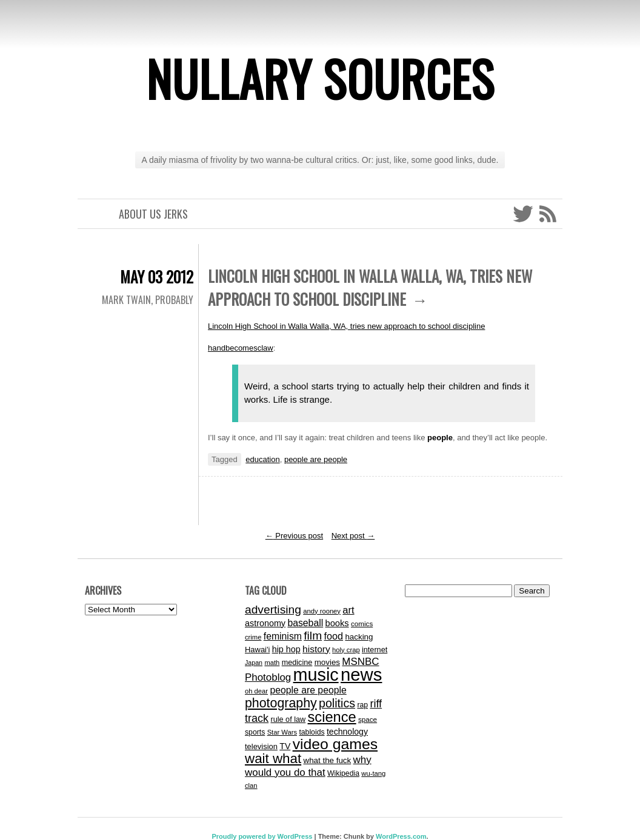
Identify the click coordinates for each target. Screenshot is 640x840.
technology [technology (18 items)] (347, 732)
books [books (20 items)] (337, 623)
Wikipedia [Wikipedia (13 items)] (343, 773)
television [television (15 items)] (261, 746)
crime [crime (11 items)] (253, 637)
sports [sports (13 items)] (255, 732)
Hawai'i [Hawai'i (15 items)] (257, 650)
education (262, 459)
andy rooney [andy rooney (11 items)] (322, 611)
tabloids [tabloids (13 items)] (312, 732)
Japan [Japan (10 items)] (254, 663)
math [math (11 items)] (272, 663)
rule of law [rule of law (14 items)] (288, 719)
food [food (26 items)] (333, 636)
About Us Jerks (153, 214)
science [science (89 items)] (332, 717)
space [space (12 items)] (368, 719)
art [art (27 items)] (348, 610)
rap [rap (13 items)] (362, 705)
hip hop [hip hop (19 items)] (286, 649)
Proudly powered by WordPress (262, 836)
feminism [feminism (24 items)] (283, 636)
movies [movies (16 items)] (327, 662)
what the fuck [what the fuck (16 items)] (327, 760)
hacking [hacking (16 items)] (359, 637)
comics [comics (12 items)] (362, 623)
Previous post (294, 536)
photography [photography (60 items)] (281, 703)
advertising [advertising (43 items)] (273, 610)
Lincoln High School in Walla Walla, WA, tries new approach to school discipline (346, 326)
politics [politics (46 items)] (337, 703)
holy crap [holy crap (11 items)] (346, 650)
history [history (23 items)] (316, 649)
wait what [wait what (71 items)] (273, 759)
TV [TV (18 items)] (285, 746)
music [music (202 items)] (316, 675)
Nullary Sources (320, 78)
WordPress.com (401, 836)
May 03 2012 (157, 276)
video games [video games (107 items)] (335, 744)
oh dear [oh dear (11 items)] (256, 691)
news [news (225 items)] (361, 674)
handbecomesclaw (241, 348)
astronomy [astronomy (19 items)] (265, 623)
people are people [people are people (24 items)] (308, 690)
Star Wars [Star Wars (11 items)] (282, 732)
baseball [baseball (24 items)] (305, 623)
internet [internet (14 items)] (375, 650)
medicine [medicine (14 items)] (297, 663)
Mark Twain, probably (148, 300)
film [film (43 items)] (313, 636)
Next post (353, 536)
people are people (316, 459)
